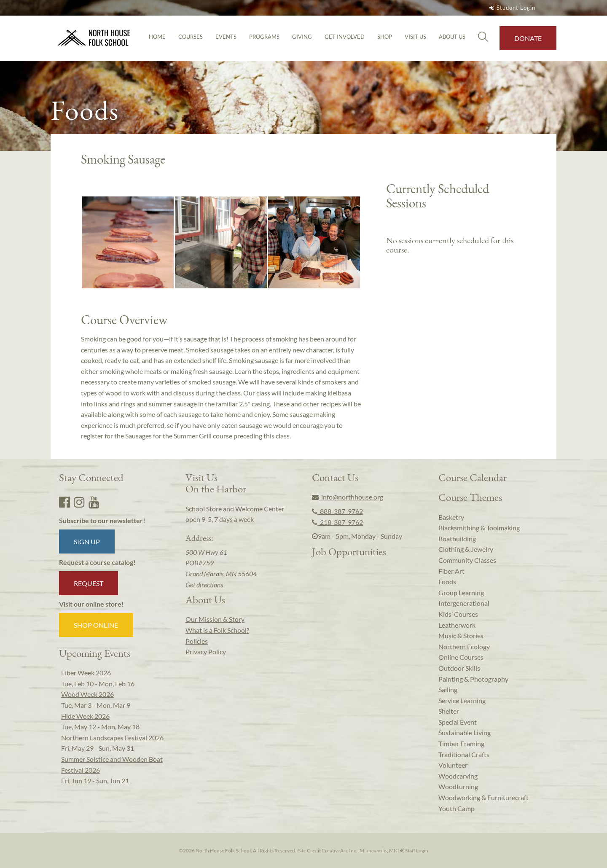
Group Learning (461, 593)
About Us (452, 37)
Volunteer (453, 765)
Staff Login (414, 851)
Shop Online (96, 625)
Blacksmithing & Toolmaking (479, 528)
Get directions (204, 584)
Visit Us (415, 37)
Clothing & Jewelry (466, 549)
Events (226, 37)
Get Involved (345, 37)
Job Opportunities (349, 551)
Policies (197, 641)
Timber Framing (461, 743)
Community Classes (467, 560)
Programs (264, 37)
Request (89, 583)
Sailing (448, 689)
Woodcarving (458, 776)
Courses (191, 37)
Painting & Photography (473, 679)
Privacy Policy (206, 652)
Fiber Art (451, 571)
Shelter (449, 711)
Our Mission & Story (215, 619)
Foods (447, 582)
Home (157, 37)
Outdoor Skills (459, 668)
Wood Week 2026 (87, 694)
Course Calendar (473, 477)
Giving (302, 37)
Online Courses (461, 657)
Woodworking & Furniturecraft (483, 797)
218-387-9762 (337, 522)
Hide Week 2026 (85, 716)
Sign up (87, 541)
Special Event (458, 722)
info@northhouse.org (348, 497)
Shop (385, 37)
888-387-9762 (337, 511)
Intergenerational (464, 603)
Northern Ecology (464, 646)
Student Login (511, 8)
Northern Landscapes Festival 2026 (112, 738)
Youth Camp (457, 808)
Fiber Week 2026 (86, 673)
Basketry (451, 517)
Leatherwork (457, 625)
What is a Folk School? (217, 630)
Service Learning (462, 700)
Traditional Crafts (464, 754)
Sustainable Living (465, 732)
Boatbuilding (457, 539)
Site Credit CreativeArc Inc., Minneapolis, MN (348, 851)
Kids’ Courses (458, 614)
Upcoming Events (95, 653)
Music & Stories (461, 636)
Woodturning (458, 786)
